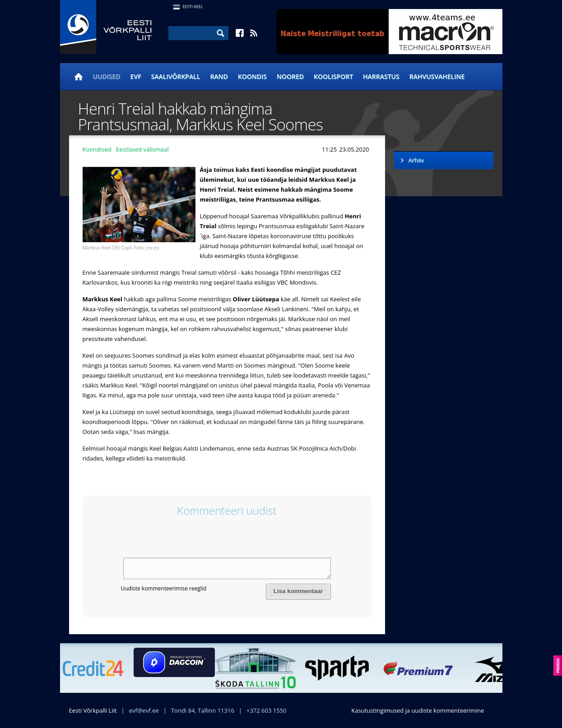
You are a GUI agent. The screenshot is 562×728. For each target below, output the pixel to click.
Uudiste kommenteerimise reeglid (164, 588)
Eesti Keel (193, 7)
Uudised (107, 76)
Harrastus (381, 76)
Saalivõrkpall (176, 76)
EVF (136, 76)
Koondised (97, 149)
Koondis (252, 76)
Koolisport (333, 76)
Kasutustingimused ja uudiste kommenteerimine (418, 710)
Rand (219, 76)
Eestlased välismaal (142, 149)
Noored (290, 76)
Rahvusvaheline (437, 76)
